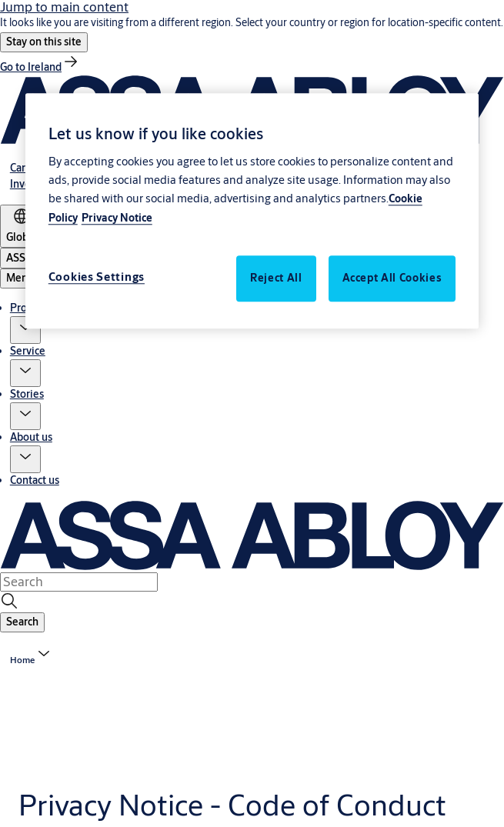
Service (28, 351)
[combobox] (79, 582)
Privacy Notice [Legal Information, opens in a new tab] (117, 218)
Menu (20, 278)
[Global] (22, 226)
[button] (44, 42)
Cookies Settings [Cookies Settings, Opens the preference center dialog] (97, 277)
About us (31, 437)
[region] (252, 212)
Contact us (35, 480)
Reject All (276, 278)
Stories (27, 394)
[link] (40, 67)
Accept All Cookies (392, 278)
